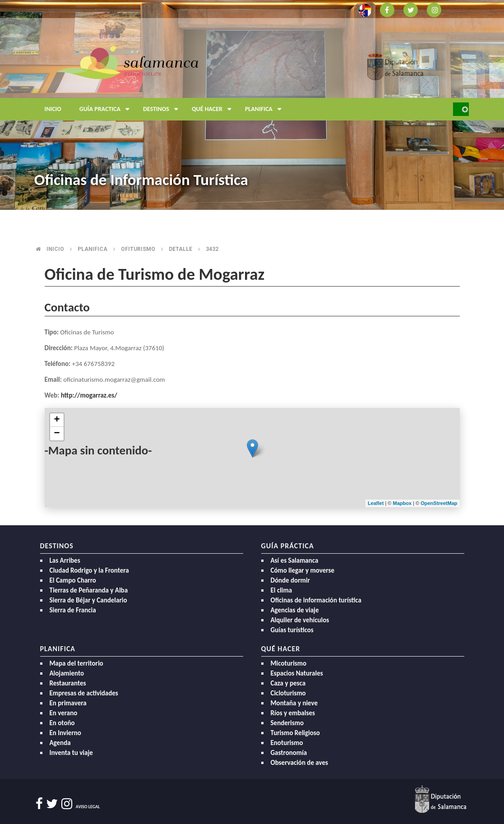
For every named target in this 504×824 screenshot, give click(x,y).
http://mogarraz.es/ (89, 395)
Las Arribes (65, 560)
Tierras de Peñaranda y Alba (89, 590)
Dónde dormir (290, 580)
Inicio (53, 109)
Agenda (60, 743)
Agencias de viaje (295, 610)
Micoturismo (289, 663)
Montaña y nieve (294, 703)
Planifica (266, 109)
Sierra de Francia (73, 610)
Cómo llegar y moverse (303, 570)
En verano (64, 713)
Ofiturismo (138, 249)
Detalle (180, 249)
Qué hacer (214, 109)
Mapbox (403, 503)
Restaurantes (68, 683)
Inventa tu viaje (71, 753)
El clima (282, 590)
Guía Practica (107, 109)
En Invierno (65, 733)
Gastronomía (289, 753)
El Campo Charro (73, 580)
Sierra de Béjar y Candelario (88, 600)
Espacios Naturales (297, 673)
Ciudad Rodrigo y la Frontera (89, 570)
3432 (212, 249)
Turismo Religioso (295, 733)
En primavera (68, 703)
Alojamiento (67, 673)
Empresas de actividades (84, 693)
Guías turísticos (292, 630)
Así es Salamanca (295, 560)
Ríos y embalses (293, 713)
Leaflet (376, 503)
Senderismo (287, 723)
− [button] (57, 434)
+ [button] (57, 420)
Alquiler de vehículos (300, 620)
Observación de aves (300, 763)
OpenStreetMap (439, 503)
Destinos (163, 109)
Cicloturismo (288, 693)
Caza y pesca (288, 683)
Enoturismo (287, 743)
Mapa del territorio (76, 663)
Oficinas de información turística (316, 600)
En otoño (62, 723)
